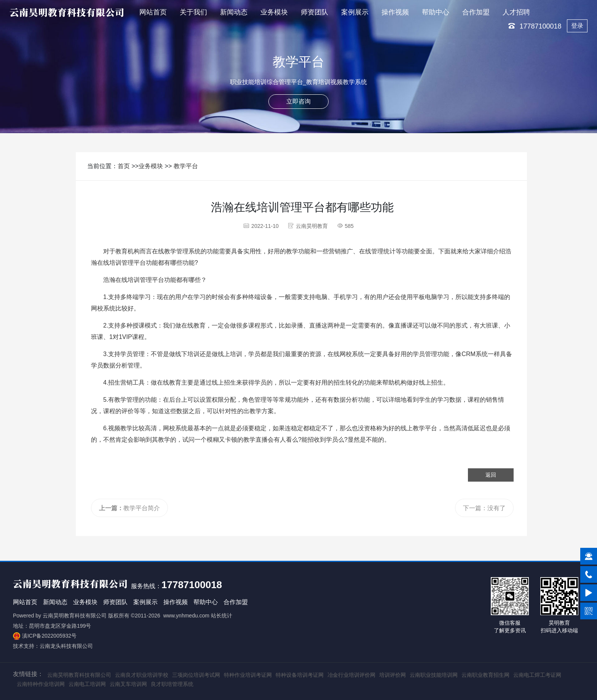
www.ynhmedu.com (186, 616)
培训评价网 (393, 675)
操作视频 (395, 12)
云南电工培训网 (87, 684)
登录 (577, 26)
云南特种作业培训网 (41, 684)
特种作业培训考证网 (248, 675)
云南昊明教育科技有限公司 (75, 616)
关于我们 (193, 12)
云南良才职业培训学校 (142, 675)
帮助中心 (436, 12)
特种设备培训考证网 (300, 675)
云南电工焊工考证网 (537, 675)
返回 (491, 475)
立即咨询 (298, 101)
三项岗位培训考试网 (196, 675)
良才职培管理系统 (172, 684)
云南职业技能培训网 (434, 675)
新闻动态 (234, 12)
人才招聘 (516, 12)
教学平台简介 (129, 508)
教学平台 (186, 166)
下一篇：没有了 (484, 508)
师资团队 (314, 12)
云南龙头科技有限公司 (66, 646)
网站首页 (153, 12)
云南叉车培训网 (128, 684)
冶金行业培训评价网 (351, 675)
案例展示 (355, 12)
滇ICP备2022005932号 (49, 636)
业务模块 (274, 12)
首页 (124, 166)
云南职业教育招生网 (485, 675)
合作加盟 (476, 12)
